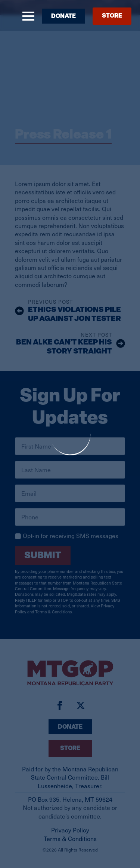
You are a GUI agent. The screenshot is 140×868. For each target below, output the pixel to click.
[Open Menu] (28, 16)
